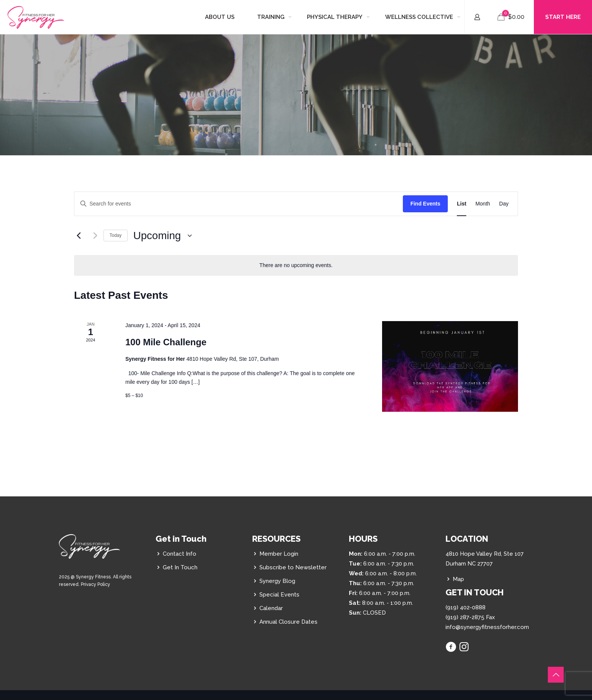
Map (458, 579)
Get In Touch (180, 567)
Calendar (271, 608)
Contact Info (180, 554)
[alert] (296, 265)
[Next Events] (93, 236)
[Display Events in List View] (462, 204)
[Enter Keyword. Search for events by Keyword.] (239, 204)
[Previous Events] (79, 236)
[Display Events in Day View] (504, 204)
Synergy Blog (277, 581)
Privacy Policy (96, 584)
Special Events (279, 595)
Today (116, 235)
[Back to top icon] (556, 675)
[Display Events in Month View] (483, 204)
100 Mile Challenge (166, 342)
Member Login (279, 554)
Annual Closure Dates (288, 622)
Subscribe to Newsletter (293, 567)
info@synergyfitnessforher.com (487, 627)
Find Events (425, 204)
